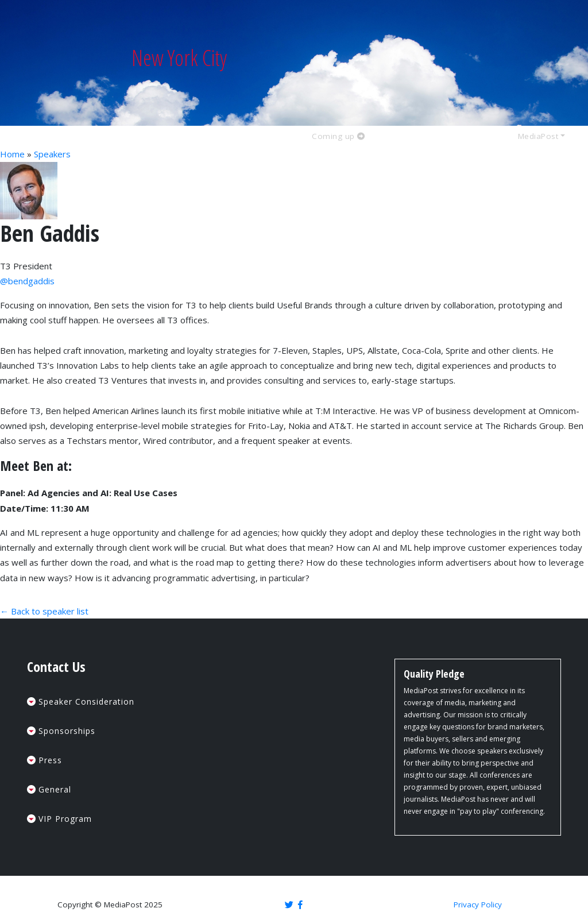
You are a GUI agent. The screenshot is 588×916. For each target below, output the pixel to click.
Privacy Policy (478, 905)
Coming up (339, 137)
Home (12, 154)
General (55, 789)
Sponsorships (67, 731)
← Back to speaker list (44, 611)
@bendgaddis (27, 281)
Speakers (52, 154)
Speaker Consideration (86, 702)
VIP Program (65, 819)
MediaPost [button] (538, 137)
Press (50, 760)
